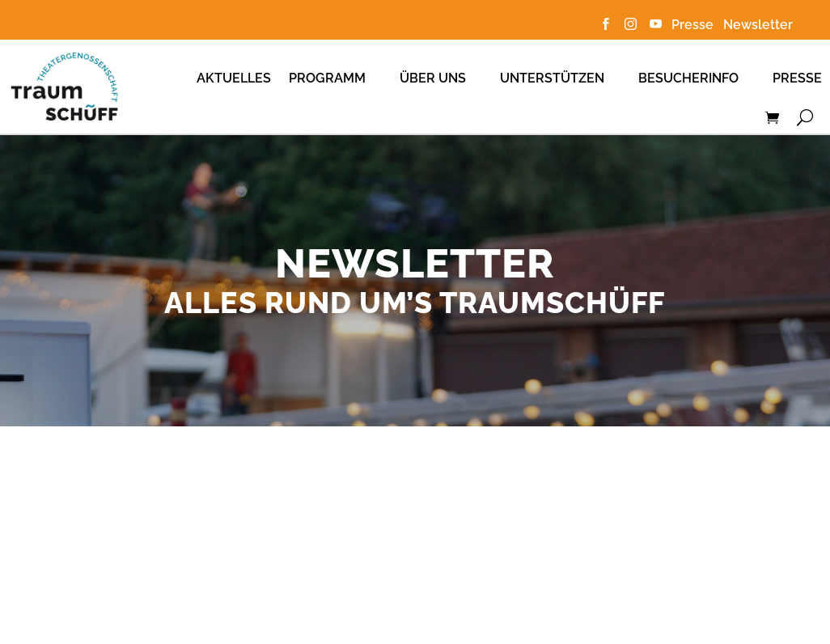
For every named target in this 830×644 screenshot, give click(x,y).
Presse (696, 25)
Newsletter (758, 25)
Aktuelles (234, 78)
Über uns (433, 78)
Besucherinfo (688, 78)
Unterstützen (552, 78)
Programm (327, 78)
